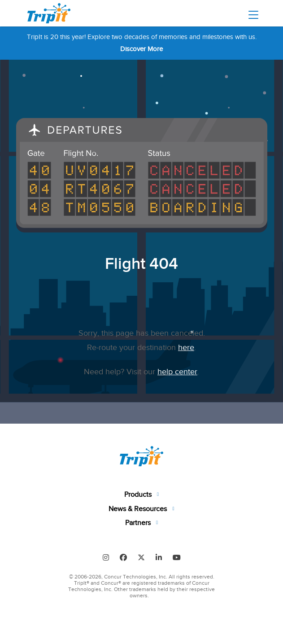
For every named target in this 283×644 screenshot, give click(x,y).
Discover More (141, 49)
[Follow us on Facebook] (123, 557)
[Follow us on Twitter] (141, 557)
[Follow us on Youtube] (177, 557)
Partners (139, 523)
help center (177, 372)
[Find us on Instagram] (106, 557)
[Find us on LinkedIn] (159, 557)
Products (139, 495)
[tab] (142, 495)
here (186, 347)
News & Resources (139, 509)
